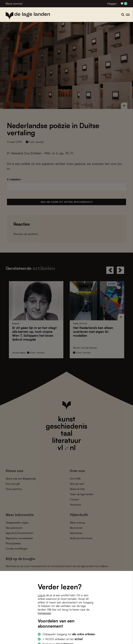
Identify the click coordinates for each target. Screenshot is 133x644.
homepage (44, 613)
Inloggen (112, 4)
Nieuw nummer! (14, 4)
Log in (41, 595)
